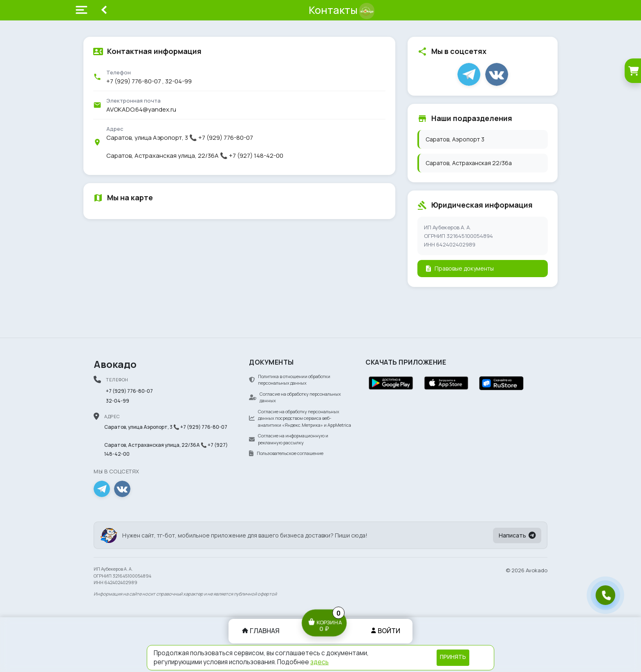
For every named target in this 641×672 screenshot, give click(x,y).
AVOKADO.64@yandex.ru (141, 109)
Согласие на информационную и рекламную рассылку (289, 439)
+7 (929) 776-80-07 (134, 81)
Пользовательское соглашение (286, 453)
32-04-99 (178, 81)
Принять (453, 657)
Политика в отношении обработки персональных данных (290, 380)
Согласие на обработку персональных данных (295, 397)
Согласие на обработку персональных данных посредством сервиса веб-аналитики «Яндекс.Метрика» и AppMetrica (300, 418)
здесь (319, 662)
